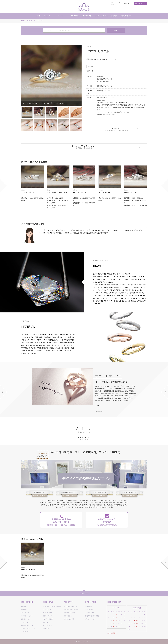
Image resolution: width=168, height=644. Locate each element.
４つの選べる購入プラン (71, 607)
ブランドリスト (47, 625)
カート (118, 4)
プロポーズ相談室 (48, 619)
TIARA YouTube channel (71, 610)
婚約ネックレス (26, 619)
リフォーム (25, 622)
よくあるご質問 (90, 613)
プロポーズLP (47, 610)
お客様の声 (46, 628)
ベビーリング (25, 632)
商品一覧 (30, 21)
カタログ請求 (89, 610)
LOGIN (127, 4)
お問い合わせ (68, 616)
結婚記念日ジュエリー (28, 625)
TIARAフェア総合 (69, 619)
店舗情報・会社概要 (70, 613)
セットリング (25, 613)
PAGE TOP (84, 593)
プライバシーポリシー (92, 619)
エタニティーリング (27, 616)
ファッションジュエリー (28, 628)
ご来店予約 (141, 4)
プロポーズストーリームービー (52, 607)
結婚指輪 (24, 610)
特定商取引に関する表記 (92, 616)
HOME (23, 21)
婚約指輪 (24, 607)
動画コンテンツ (47, 616)
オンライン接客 (47, 613)
